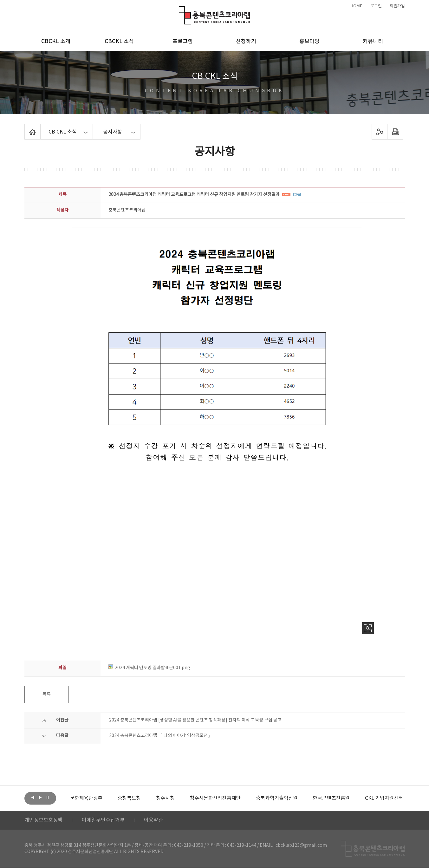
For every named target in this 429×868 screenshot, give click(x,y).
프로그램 (183, 42)
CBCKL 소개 (56, 42)
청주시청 (165, 798)
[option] (86, 798)
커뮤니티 (373, 42)
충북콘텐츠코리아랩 (181, 10)
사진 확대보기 (368, 628)
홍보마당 (309, 42)
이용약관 (153, 820)
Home (26, 127)
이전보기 (33, 798)
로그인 (376, 6)
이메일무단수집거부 (103, 820)
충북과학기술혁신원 (277, 798)
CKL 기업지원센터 (384, 798)
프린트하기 (395, 132)
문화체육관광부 (86, 798)
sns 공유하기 (379, 132)
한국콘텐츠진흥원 (331, 798)
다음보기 (40, 798)
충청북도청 (129, 798)
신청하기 (246, 42)
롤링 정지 (48, 798)
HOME (356, 6)
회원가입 (397, 6)
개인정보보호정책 (43, 820)
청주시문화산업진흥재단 (215, 798)
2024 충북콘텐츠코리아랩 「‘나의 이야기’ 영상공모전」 (161, 736)
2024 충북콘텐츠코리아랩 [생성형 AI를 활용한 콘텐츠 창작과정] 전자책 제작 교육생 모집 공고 (195, 720)
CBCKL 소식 (119, 42)
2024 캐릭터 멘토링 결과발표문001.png (149, 668)
